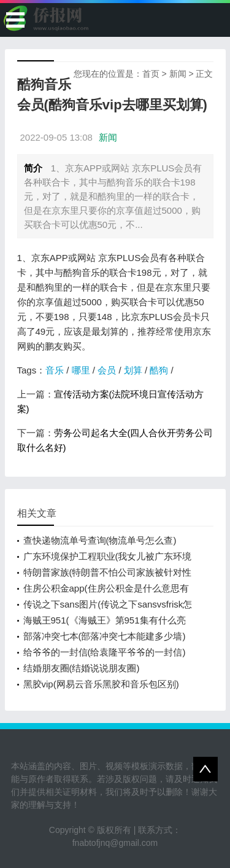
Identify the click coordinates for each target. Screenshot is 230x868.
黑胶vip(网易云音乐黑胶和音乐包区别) (101, 684)
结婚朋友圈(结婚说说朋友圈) (82, 668)
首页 (151, 74)
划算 (133, 370)
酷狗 (159, 370)
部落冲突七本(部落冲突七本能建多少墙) (105, 636)
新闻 (178, 74)
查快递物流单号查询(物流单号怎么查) (100, 540)
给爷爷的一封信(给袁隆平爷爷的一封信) (105, 652)
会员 (107, 370)
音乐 (55, 370)
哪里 (81, 370)
